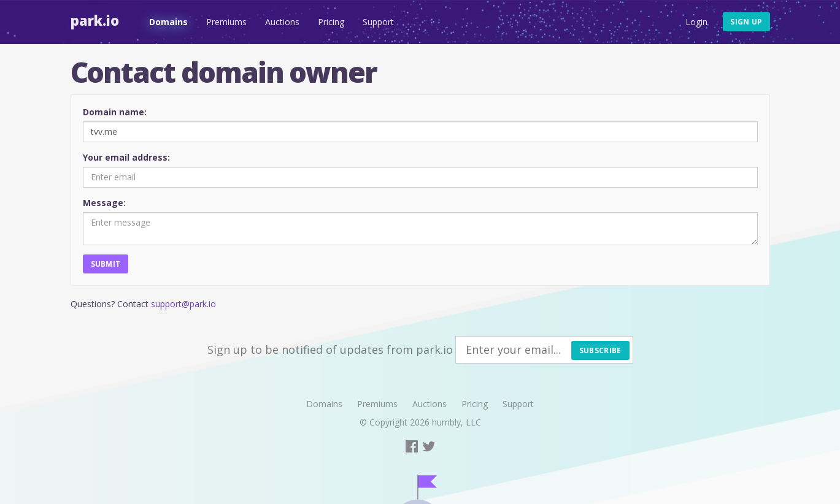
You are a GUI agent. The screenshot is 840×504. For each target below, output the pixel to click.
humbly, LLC (457, 422)
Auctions (282, 22)
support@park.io (183, 304)
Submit (106, 264)
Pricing (331, 22)
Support (378, 22)
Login (696, 22)
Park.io (95, 20)
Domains (168, 22)
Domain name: (115, 112)
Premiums (226, 22)
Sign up (746, 22)
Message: (104, 203)
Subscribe (600, 350)
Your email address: (126, 157)
